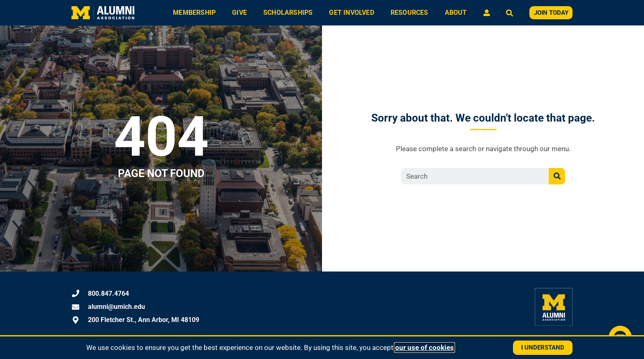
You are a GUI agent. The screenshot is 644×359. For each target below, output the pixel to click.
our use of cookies (424, 347)
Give (239, 13)
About (456, 13)
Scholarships (288, 13)
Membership (194, 13)
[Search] (557, 176)
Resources (409, 13)
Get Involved (351, 13)
